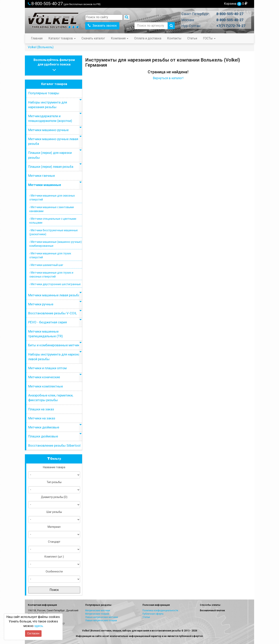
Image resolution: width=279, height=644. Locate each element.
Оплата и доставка (148, 38)
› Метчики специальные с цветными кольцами (53, 221)
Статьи (192, 38)
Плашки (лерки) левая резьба (51, 167)
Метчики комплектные (46, 386)
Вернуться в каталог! (168, 78)
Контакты (174, 38)
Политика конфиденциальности (160, 610)
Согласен (33, 633)
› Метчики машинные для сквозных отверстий (52, 198)
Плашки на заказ (41, 409)
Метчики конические (44, 377)
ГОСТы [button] (209, 38)
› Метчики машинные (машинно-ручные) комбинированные (56, 244)
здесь (39, 626)
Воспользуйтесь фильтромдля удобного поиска (54, 65)
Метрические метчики (98, 610)
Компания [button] (120, 38)
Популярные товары (44, 93)
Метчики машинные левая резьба (54, 295)
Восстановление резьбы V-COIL (53, 313)
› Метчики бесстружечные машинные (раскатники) (54, 232)
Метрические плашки (97, 614)
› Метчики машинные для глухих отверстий (50, 255)
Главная (37, 38)
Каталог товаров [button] (62, 38)
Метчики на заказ (42, 418)
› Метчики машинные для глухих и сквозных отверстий (51, 275)
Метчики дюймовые (44, 427)
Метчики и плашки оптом (47, 368)
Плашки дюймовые (43, 436)
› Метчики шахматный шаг (46, 265)
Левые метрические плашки (101, 620)
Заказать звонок (102, 26)
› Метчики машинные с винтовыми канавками (52, 209)
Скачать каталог (93, 38)
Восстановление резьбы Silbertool (54, 445)
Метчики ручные (41, 304)
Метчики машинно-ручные (48, 130)
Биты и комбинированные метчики (55, 345)
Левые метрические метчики (102, 617)
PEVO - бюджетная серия (48, 322)
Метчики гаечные (42, 176)
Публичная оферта (153, 614)
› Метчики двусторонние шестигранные (55, 284)
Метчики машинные (45, 185)
